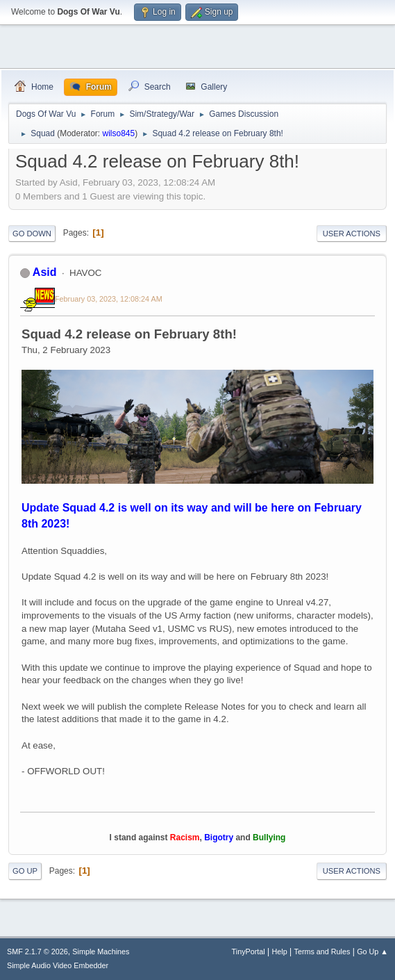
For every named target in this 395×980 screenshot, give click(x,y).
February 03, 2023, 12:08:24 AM (109, 299)
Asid (45, 272)
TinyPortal (249, 952)
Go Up (25, 871)
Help (280, 952)
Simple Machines (101, 952)
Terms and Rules (322, 952)
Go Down (32, 234)
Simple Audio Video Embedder (58, 965)
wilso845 (119, 133)
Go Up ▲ (372, 952)
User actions (352, 234)
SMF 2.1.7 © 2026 (37, 952)
